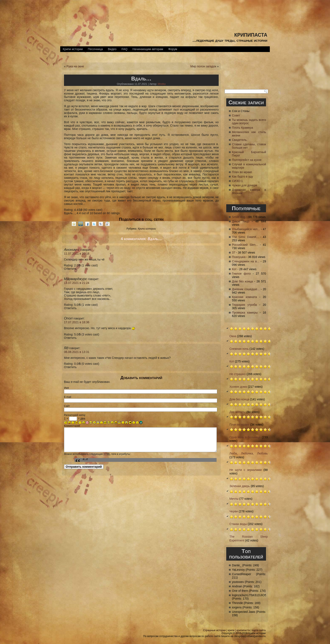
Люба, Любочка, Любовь (249, 453)
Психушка (239, 257)
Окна (233, 336)
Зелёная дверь (240, 486)
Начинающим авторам (148, 49)
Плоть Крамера (242, 128)
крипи (231, 630)
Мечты (234, 499)
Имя (66, 388)
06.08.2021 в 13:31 (77, 352)
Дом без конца (242, 281)
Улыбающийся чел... (246, 229)
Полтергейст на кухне (247, 160)
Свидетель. (240, 140)
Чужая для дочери (244, 185)
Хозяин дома (238, 387)
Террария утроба (244, 305)
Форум (173, 49)
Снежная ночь (239, 349)
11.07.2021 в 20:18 (77, 254)
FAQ (124, 49)
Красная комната (244, 297)
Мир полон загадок (203, 66)
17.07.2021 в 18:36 (77, 322)
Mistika (162, 84)
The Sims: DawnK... (246, 237)
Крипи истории (73, 49)
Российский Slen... (245, 245)
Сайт (67, 406)
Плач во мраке (242, 172)
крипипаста (251, 34)
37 (234, 253)
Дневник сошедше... (246, 289)
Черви (234, 511)
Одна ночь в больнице (245, 437)
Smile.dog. (239, 217)
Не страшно (238, 374)
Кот (234, 269)
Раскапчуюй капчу (75, 415)
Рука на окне (75, 66)
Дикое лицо (241, 221)
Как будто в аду (243, 176)
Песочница (95, 49)
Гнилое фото (241, 274)
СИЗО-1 (237, 181)
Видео (112, 49)
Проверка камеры (245, 313)
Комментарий (72, 426)
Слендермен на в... (246, 261)
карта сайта (259, 630)
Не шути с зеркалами (246, 470)
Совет (236, 115)
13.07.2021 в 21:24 (77, 283)
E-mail (68, 397)
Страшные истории (214, 630)
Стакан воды (238, 524)
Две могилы (238, 412)
